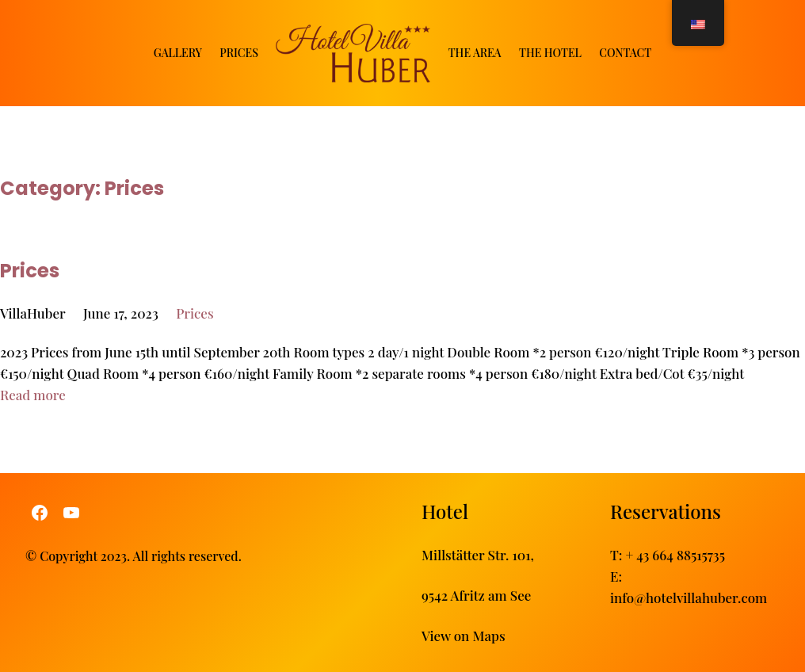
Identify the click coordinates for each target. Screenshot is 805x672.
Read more (33, 395)
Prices (30, 270)
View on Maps (464, 636)
